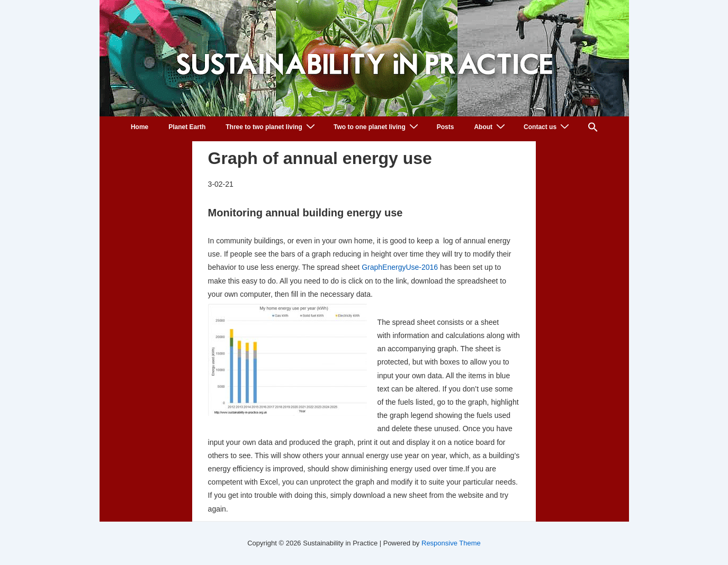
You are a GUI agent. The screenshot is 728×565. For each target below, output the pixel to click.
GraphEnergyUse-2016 (400, 267)
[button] (593, 129)
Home (140, 127)
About (491, 127)
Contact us (548, 127)
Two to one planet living (377, 127)
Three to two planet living (272, 127)
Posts (446, 127)
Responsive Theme (451, 543)
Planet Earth (187, 127)
